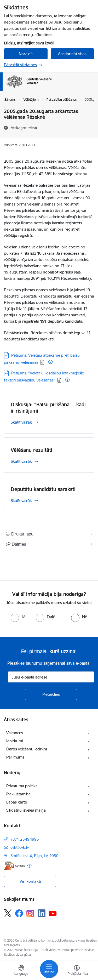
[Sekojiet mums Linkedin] (42, 913)
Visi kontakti (30, 881)
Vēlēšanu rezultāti (31, 450)
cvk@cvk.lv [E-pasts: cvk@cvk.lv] (20, 847)
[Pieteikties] (51, 694)
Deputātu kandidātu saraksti (43, 489)
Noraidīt (26, 54)
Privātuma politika (22, 786)
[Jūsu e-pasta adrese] (51, 677)
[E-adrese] (14, 866)
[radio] (18, 617)
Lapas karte (17, 802)
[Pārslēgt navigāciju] (49, 969)
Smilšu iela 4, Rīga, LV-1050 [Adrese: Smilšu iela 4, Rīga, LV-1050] (34, 856)
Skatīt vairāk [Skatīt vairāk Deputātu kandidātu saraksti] (21, 501)
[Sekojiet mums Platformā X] (8, 913)
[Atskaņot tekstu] (25, 128)
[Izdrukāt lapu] (49, 534)
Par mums (15, 757)
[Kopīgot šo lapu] (49, 544)
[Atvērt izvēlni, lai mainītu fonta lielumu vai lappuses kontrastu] (77, 971)
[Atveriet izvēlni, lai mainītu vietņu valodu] (21, 971)
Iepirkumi (15, 741)
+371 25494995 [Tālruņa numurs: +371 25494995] (25, 839)
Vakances (15, 733)
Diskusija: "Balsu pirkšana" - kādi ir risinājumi (48, 408)
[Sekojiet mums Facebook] (19, 913)
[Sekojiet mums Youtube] (53, 913)
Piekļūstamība (18, 794)
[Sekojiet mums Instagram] (30, 913)
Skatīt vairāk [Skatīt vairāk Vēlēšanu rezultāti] (21, 461)
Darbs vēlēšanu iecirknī (27, 749)
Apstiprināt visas (72, 54)
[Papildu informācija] (50, 362)
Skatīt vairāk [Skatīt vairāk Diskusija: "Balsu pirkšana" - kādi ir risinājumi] (21, 422)
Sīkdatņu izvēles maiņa (26, 810)
